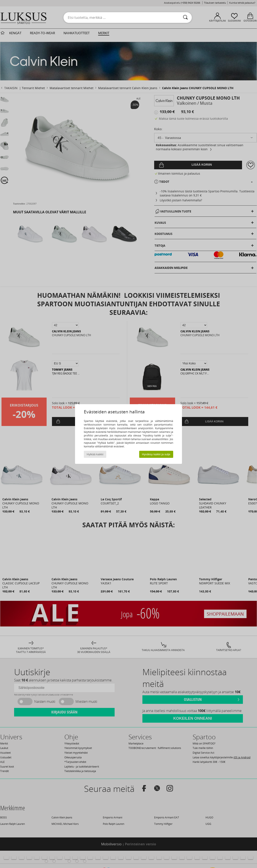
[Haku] (185, 18)
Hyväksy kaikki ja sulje (156, 454)
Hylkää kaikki (95, 454)
